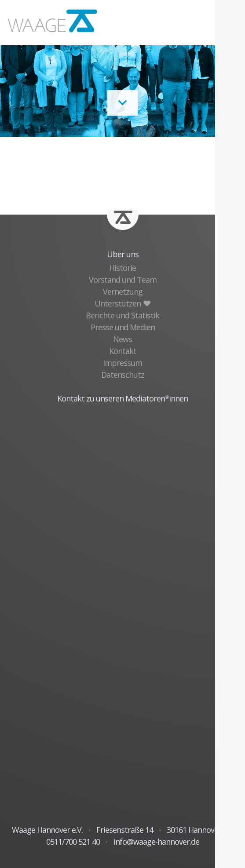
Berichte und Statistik (122, 315)
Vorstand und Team (123, 280)
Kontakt (123, 351)
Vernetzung (123, 292)
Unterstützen (122, 303)
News (122, 339)
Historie (122, 268)
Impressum (122, 363)
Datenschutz (123, 375)
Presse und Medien (123, 327)
